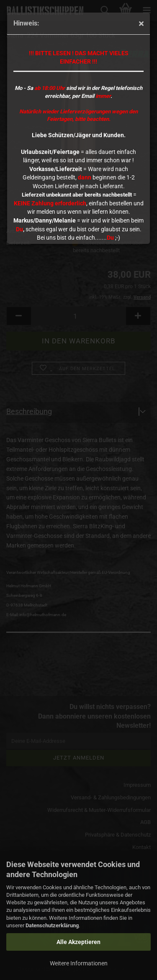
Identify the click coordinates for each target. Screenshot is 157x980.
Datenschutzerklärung (52, 925)
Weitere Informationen (79, 963)
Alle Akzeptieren (78, 942)
